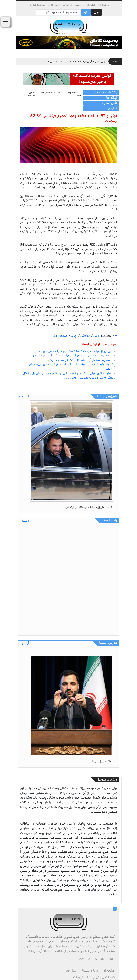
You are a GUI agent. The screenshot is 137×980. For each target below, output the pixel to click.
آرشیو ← (24, 396)
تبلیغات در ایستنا (84, 5)
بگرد (86, 12)
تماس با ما (54, 5)
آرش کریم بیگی (89, 336)
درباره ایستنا (90, 971)
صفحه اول (103, 5)
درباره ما (67, 5)
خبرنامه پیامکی (37, 5)
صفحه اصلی (60, 336)
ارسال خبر (72, 971)
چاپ (73, 336)
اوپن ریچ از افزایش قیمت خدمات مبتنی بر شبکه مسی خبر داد (74, 61)
